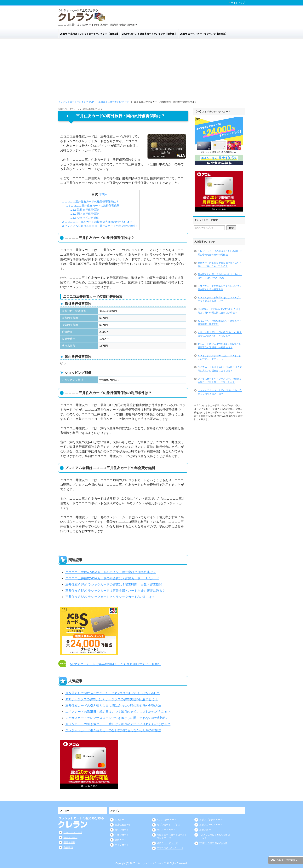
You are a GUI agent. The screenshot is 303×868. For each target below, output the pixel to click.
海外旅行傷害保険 (85, 210)
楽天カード (121, 840)
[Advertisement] (151, 71)
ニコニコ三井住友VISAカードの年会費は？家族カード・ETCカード (112, 578)
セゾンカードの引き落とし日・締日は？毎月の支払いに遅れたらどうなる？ (118, 724)
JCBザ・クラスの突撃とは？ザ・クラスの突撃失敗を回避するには (111, 699)
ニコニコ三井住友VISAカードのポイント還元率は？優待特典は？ (111, 572)
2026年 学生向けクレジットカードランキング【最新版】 (89, 34)
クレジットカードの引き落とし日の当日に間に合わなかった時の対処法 (220, 253)
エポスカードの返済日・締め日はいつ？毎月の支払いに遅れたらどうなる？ (118, 712)
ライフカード (122, 845)
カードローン (71, 837)
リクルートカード (166, 830)
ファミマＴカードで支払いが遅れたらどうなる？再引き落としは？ (220, 392)
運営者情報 (69, 842)
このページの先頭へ (287, 860)
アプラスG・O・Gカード (170, 848)
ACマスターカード (167, 820)
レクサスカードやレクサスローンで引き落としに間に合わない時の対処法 (116, 718)
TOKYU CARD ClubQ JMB (213, 843)
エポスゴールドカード (211, 825)
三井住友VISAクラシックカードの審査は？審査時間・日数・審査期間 (114, 584)
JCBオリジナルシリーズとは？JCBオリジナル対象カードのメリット (219, 357)
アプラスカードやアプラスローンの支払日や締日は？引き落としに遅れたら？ (220, 381)
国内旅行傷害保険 (85, 214)
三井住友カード (123, 825)
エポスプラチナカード (211, 820)
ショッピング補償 (85, 218)
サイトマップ (238, 3)
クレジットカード (73, 832)
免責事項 (68, 848)
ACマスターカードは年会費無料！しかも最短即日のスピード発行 (115, 664)
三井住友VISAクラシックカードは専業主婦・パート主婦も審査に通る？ (115, 591)
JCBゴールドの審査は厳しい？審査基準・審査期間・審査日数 (220, 323)
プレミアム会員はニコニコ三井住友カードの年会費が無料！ (100, 226)
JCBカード (120, 820)
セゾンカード (122, 830)
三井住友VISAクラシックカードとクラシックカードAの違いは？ (110, 597)
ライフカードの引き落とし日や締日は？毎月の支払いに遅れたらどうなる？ (220, 369)
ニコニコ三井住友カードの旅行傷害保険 (93, 206)
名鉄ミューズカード (167, 843)
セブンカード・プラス (169, 825)
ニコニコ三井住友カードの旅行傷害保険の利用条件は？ (97, 222)
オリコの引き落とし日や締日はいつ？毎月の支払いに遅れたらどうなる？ (220, 334)
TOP (76, 102)
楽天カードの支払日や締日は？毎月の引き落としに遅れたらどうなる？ (220, 265)
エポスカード (206, 830)
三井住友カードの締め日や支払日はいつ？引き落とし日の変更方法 (220, 288)
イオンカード (122, 835)
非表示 (103, 194)
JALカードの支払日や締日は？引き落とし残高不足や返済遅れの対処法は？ (219, 346)
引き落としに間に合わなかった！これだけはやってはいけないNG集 (112, 693)
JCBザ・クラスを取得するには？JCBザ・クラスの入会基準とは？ (219, 299)
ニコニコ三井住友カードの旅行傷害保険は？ (90, 201)
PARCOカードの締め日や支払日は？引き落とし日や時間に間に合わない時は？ (219, 311)
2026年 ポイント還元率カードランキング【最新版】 (150, 34)
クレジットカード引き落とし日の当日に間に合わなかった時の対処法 (113, 730)
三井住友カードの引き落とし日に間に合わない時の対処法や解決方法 (113, 705)
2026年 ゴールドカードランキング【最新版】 (204, 34)
